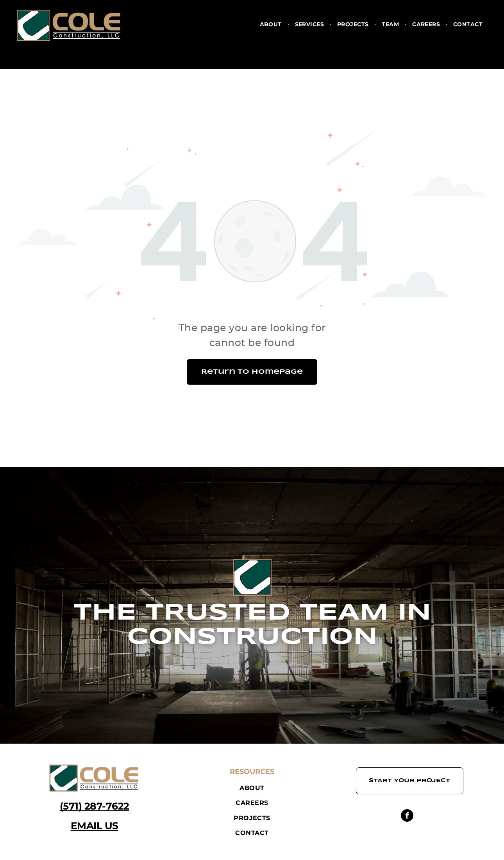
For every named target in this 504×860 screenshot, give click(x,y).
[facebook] (407, 816)
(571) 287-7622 (95, 806)
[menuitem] (272, 24)
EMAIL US (95, 826)
